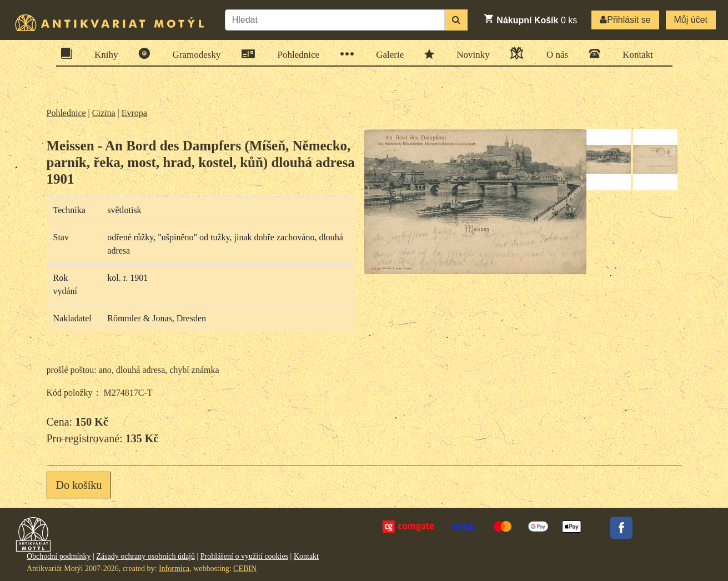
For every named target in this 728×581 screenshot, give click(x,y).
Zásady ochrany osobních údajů (145, 556)
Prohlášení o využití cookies (244, 556)
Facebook (621, 528)
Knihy (103, 54)
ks (530, 19)
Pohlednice (295, 54)
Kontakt (634, 54)
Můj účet (691, 20)
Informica (174, 569)
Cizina (104, 113)
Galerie (386, 54)
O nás (554, 53)
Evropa (134, 113)
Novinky (470, 54)
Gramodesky (193, 54)
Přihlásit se (625, 20)
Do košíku (79, 485)
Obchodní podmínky (59, 556)
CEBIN (245, 569)
